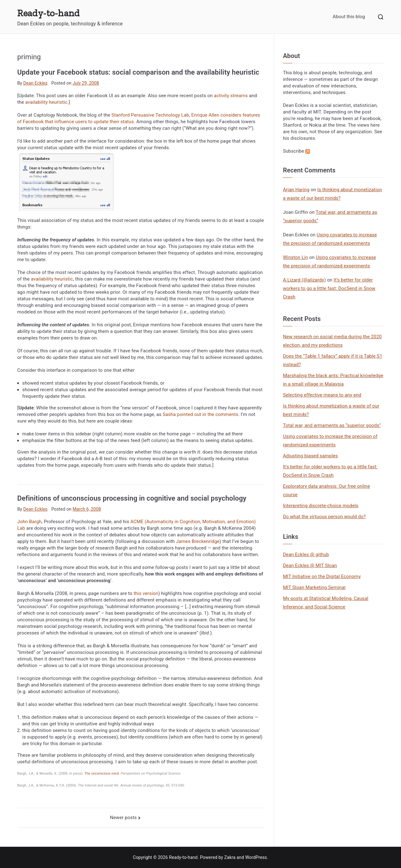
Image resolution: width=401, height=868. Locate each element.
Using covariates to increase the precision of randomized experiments (330, 441)
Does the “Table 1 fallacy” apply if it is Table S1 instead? (333, 360)
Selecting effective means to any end (322, 395)
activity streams (231, 96)
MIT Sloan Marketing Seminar (314, 587)
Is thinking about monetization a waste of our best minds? (331, 410)
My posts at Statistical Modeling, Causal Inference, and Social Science (325, 603)
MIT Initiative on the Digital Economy (322, 576)
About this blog (349, 17)
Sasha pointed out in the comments (200, 414)
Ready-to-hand (48, 13)
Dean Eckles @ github (306, 555)
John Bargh (29, 522)
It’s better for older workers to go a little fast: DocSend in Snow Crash (329, 288)
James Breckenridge (198, 541)
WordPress (256, 857)
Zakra (230, 857)
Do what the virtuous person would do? (324, 517)
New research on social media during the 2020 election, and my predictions (332, 341)
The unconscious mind (102, 773)
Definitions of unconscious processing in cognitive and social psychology (132, 498)
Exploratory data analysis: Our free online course (326, 490)
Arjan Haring (296, 190)
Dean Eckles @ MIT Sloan (310, 566)
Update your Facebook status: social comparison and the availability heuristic (138, 72)
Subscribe (296, 151)
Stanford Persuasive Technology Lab (150, 115)
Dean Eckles (35, 83)
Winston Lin (295, 257)
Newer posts (123, 818)
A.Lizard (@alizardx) (304, 280)
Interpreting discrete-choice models (321, 506)
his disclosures (299, 138)
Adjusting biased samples (310, 456)
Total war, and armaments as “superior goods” (332, 425)
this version (146, 593)
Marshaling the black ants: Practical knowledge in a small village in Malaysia (333, 380)
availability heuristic (46, 102)
